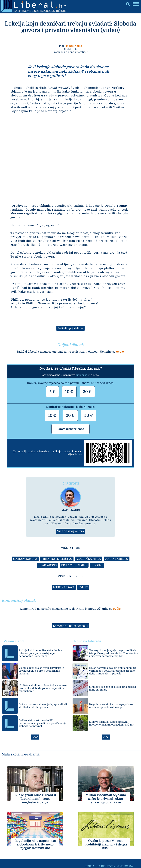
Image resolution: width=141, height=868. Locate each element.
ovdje (120, 352)
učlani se (82, 375)
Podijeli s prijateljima (70, 328)
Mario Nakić (74, 46)
